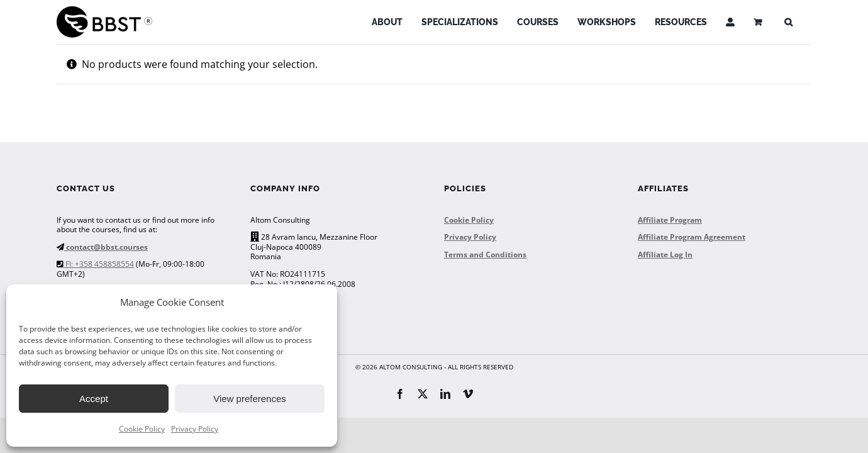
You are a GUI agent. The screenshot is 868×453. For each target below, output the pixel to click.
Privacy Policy (195, 429)
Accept (94, 399)
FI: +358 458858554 (99, 264)
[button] (788, 22)
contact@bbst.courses (106, 247)
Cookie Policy (142, 429)
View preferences (250, 399)
